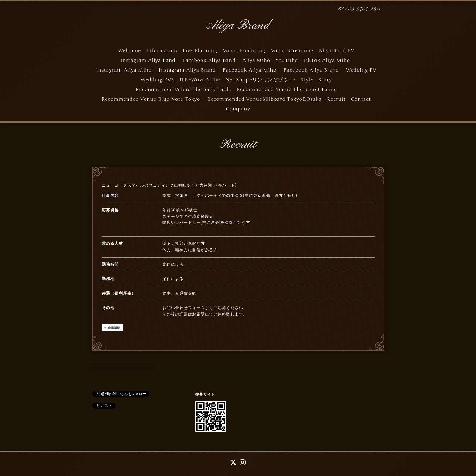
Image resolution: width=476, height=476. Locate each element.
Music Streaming (292, 51)
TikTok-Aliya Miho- (327, 60)
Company (238, 109)
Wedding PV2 (157, 80)
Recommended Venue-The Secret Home (287, 89)
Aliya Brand (238, 25)
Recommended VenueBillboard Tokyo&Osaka (264, 99)
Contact (361, 99)
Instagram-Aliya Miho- (125, 70)
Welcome (129, 51)
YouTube (286, 60)
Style (307, 80)
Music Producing (244, 51)
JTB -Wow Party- (200, 80)
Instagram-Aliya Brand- (188, 70)
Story (325, 80)
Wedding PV (361, 70)
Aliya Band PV (337, 51)
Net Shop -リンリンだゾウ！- (261, 80)
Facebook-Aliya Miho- (251, 70)
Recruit (336, 99)
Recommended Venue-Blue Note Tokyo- (152, 99)
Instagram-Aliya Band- (149, 60)
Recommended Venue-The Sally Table (184, 89)
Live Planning (200, 51)
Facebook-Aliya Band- (210, 60)
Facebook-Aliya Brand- (312, 70)
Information (162, 51)
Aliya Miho (257, 60)
